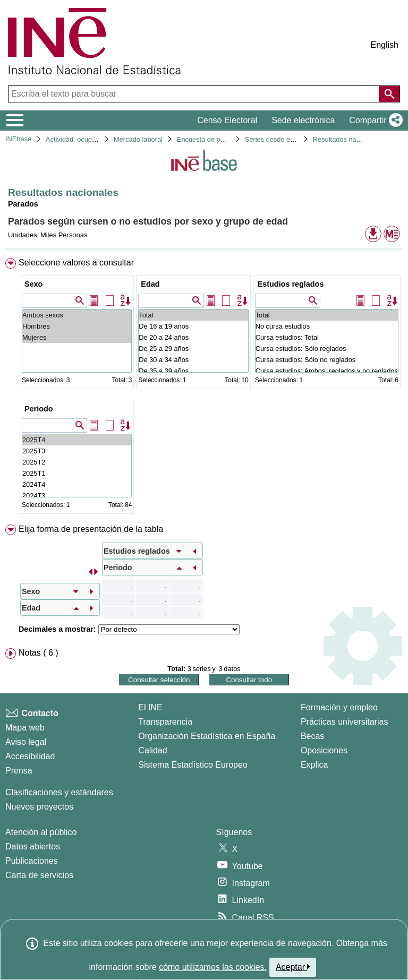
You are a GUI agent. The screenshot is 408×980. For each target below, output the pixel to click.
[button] (374, 121)
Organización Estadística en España (207, 736)
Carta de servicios (39, 875)
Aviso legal (26, 742)
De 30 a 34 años (193, 360)
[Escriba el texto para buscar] (195, 94)
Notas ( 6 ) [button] (39, 653)
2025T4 (77, 440)
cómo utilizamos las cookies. (213, 967)
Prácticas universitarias (345, 722)
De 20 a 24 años (193, 337)
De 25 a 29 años (193, 349)
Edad (150, 284)
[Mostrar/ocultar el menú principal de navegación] (15, 121)
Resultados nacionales (347, 139)
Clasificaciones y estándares (59, 792)
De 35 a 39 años (193, 371)
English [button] (385, 45)
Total (193, 315)
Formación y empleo (339, 707)
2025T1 (77, 473)
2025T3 (77, 451)
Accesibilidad (30, 756)
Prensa (19, 771)
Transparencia (165, 722)
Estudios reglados (291, 284)
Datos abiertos (33, 846)
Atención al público (41, 832)
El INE (150, 707)
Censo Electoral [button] (227, 120)
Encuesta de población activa (221, 139)
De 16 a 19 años (193, 326)
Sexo (33, 284)
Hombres (77, 326)
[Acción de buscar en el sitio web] (389, 94)
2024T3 (77, 496)
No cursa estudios (327, 326)
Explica (314, 765)
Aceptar (293, 967)
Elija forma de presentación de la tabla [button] (91, 529)
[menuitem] (204, 388)
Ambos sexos (77, 315)
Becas (312, 736)
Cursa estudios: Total (327, 337)
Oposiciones (324, 750)
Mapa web (25, 728)
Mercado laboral (138, 139)
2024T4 (77, 484)
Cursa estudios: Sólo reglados (327, 349)
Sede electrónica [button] (303, 120)
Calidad (152, 750)
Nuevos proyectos (39, 807)
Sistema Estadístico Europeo (193, 765)
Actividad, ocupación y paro (87, 139)
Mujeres (77, 337)
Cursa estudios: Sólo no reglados (327, 360)
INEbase (18, 139)
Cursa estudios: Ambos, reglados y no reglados (327, 371)
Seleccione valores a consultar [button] (76, 263)
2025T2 (77, 462)
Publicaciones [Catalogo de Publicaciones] (32, 861)
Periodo (39, 409)
